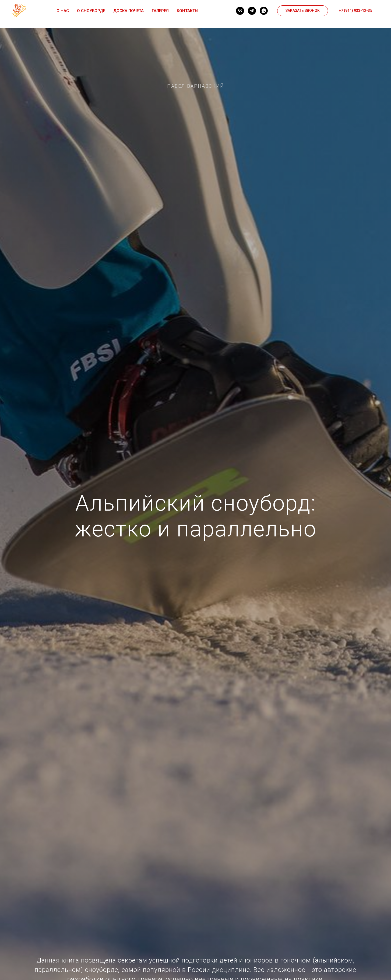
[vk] (240, 11)
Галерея (160, 11)
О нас (63, 11)
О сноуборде (91, 11)
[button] (303, 11)
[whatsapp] (264, 11)
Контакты (188, 11)
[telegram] (252, 11)
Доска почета (128, 11)
